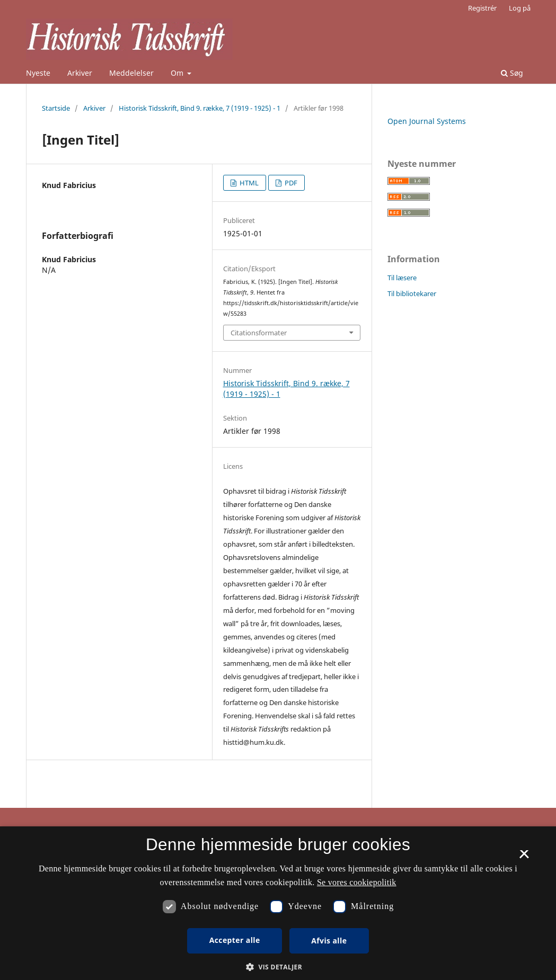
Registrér (482, 8)
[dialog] (278, 903)
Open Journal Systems (427, 121)
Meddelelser (131, 73)
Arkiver (80, 73)
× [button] (524, 858)
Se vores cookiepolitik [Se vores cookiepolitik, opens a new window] (357, 882)
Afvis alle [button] (329, 941)
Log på (520, 8)
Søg (512, 73)
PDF (290, 183)
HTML (248, 183)
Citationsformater (259, 333)
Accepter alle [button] (235, 940)
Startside (56, 108)
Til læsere (402, 278)
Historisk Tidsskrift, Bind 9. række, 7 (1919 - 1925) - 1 (200, 108)
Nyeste (38, 73)
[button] (278, 967)
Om (178, 73)
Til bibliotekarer (412, 293)
